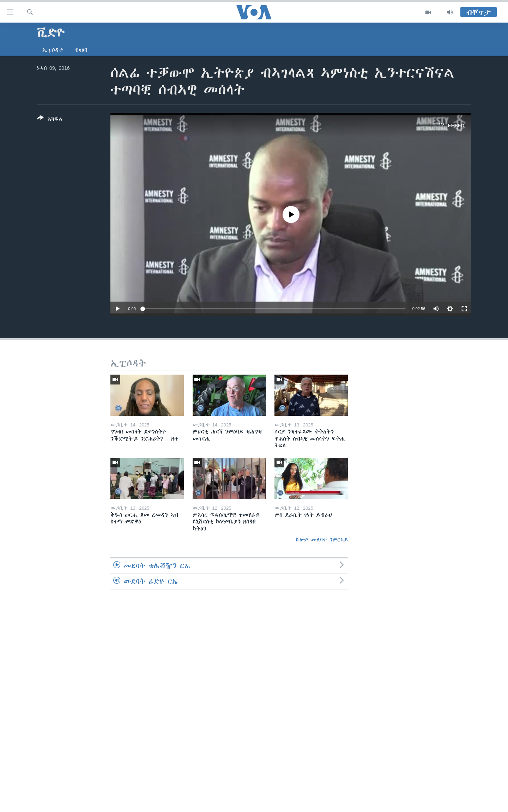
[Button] (50, 120)
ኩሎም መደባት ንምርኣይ (322, 540)
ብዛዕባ (81, 50)
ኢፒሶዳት (53, 50)
